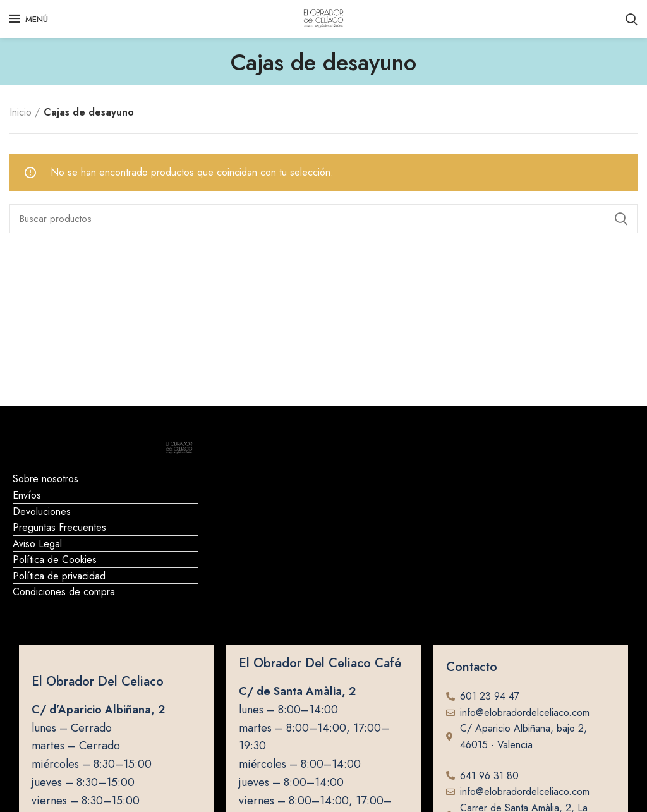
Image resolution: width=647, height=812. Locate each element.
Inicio (21, 112)
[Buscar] (323, 219)
